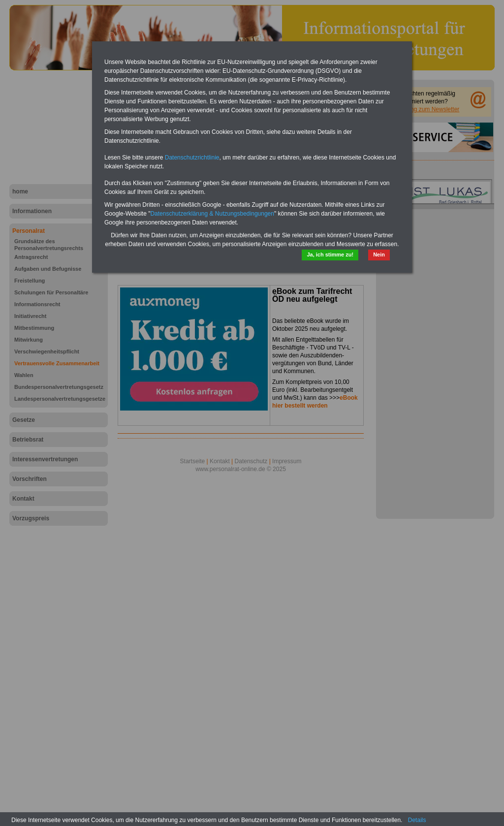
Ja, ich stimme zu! (330, 254)
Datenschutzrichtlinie (192, 158)
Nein (379, 254)
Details (417, 820)
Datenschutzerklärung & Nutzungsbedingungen (212, 214)
